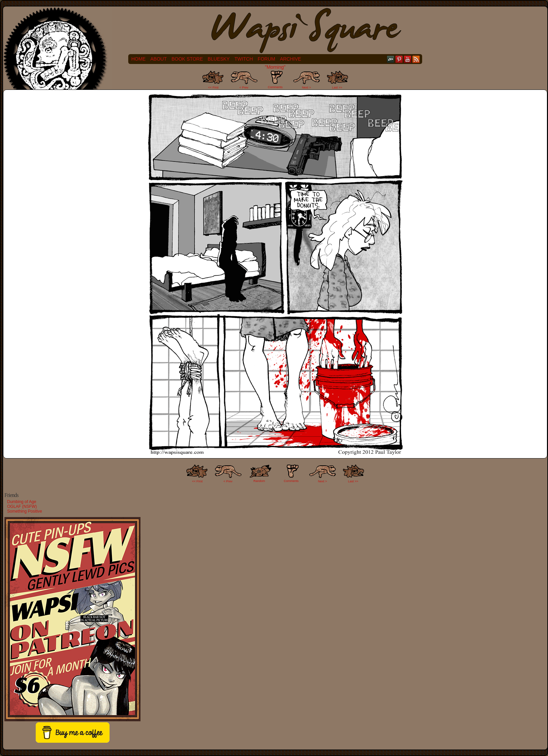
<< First (213, 87)
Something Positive (25, 511)
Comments (275, 80)
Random (259, 481)
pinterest (399, 59)
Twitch (244, 59)
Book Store (187, 59)
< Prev (244, 87)
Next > (306, 87)
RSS (416, 59)
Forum (267, 59)
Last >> (337, 87)
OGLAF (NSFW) (22, 506)
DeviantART (391, 59)
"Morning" (275, 67)
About (159, 59)
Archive (290, 59)
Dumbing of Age (22, 502)
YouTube (408, 59)
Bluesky (219, 59)
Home (138, 59)
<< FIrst (197, 481)
